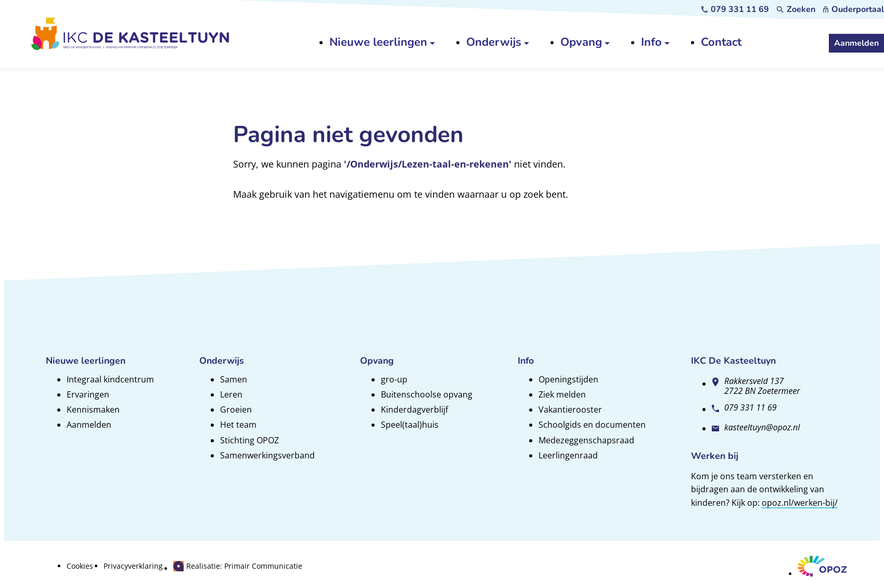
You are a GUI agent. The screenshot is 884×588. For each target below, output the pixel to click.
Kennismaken (93, 410)
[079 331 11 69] (735, 9)
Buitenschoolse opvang (427, 394)
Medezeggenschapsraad (586, 440)
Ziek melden (562, 394)
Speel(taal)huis (410, 425)
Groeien (236, 410)
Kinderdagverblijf (414, 410)
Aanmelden (89, 425)
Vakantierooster (570, 410)
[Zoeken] (796, 9)
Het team (238, 425)
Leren (231, 394)
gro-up (394, 379)
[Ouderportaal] (854, 9)
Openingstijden (568, 379)
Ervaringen (88, 394)
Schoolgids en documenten (592, 425)
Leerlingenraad (568, 455)
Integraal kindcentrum (110, 379)
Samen (234, 379)
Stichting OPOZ (249, 440)
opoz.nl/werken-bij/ (800, 503)
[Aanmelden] (856, 43)
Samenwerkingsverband (267, 455)
